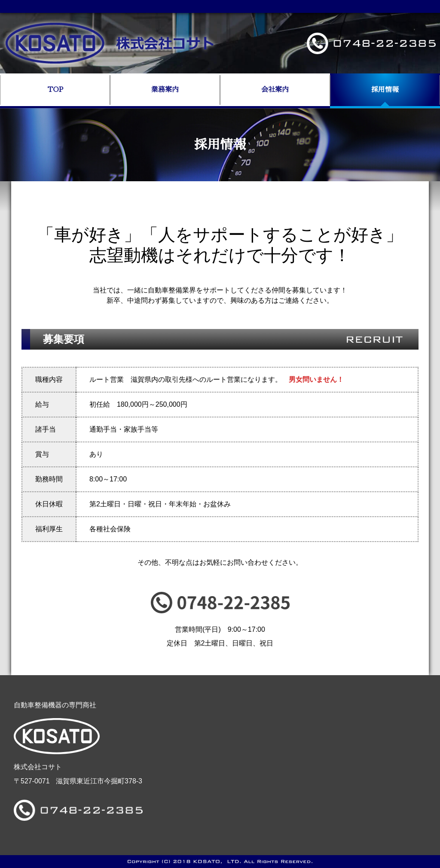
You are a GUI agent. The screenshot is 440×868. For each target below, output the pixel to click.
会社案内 (275, 90)
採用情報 (385, 90)
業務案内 (165, 90)
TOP (55, 90)
